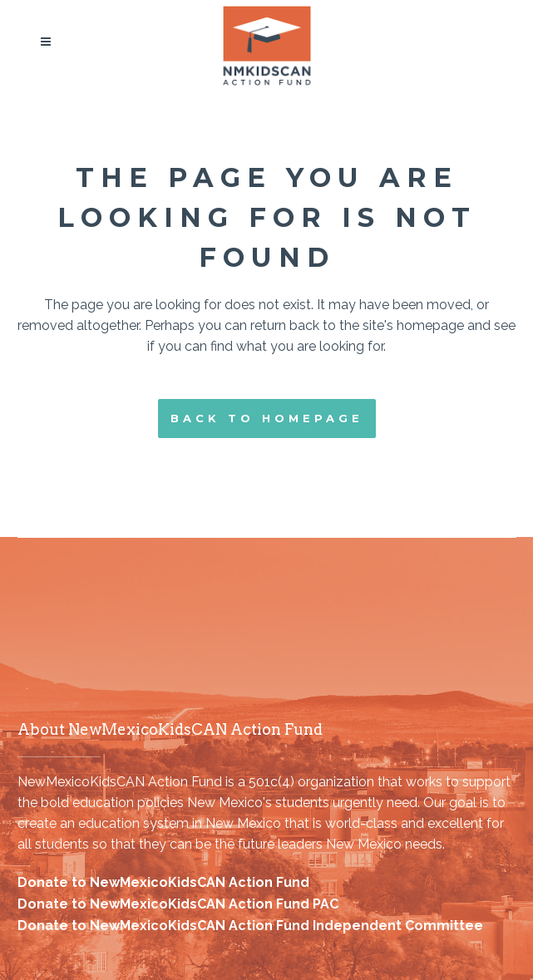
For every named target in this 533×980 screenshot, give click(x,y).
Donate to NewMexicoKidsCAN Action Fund (163, 882)
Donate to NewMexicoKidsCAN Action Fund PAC (178, 904)
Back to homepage (267, 418)
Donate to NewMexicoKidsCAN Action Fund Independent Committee (250, 926)
